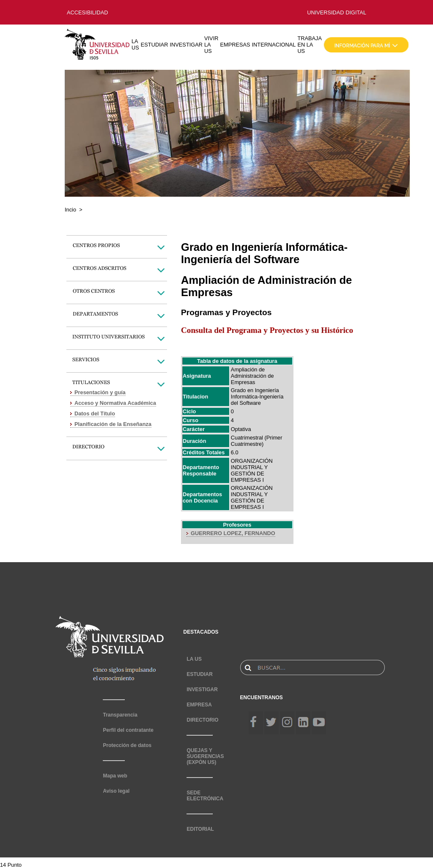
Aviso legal (116, 791)
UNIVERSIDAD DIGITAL (337, 12)
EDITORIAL (200, 829)
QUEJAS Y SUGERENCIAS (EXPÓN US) (205, 756)
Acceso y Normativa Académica (115, 403)
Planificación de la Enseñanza (113, 424)
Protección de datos (127, 745)
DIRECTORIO (202, 720)
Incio (70, 210)
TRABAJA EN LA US (310, 45)
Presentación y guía (100, 392)
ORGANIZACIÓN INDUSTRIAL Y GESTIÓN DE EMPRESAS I (252, 470)
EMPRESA (199, 705)
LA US (135, 44)
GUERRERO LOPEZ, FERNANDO (233, 533)
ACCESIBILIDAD (87, 12)
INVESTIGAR (186, 45)
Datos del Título (95, 413)
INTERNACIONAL (274, 45)
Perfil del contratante (128, 730)
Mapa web (115, 776)
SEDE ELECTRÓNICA (205, 796)
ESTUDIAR (155, 45)
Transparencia (120, 715)
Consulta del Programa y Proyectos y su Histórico (267, 330)
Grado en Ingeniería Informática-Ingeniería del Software (257, 397)
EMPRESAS (235, 45)
